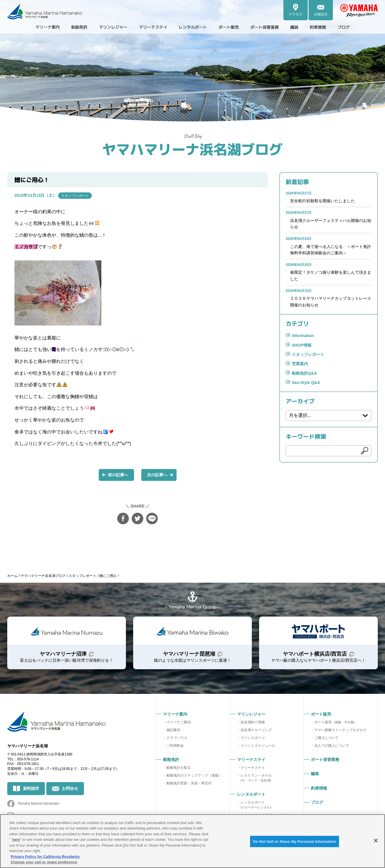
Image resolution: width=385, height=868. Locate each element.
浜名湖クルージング (256, 730)
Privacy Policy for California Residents (45, 857)
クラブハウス (177, 738)
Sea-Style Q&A (306, 382)
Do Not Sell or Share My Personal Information (295, 842)
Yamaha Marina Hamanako (38, 803)
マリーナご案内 (179, 722)
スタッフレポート (75, 195)
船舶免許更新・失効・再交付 (189, 783)
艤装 (305, 27)
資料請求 (31, 788)
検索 (365, 451)
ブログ (358, 27)
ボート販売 (336, 722)
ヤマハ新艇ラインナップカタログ (340, 730)
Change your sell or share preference (44, 862)
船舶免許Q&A (304, 373)
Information (303, 336)
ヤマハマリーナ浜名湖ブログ (192, 149)
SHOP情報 (302, 345)
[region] (192, 841)
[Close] (376, 841)
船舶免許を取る (179, 768)
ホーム (12, 575)
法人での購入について (332, 745)
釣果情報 (330, 27)
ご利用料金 (175, 745)
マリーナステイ (253, 768)
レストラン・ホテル (256, 778)
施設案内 (173, 730)
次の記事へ (157, 475)
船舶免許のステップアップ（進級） (194, 775)
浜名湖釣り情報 (253, 722)
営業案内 (300, 364)
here (16, 840)
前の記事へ (118, 475)
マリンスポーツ (253, 738)
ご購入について (327, 738)
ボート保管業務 (272, 27)
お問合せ (70, 788)
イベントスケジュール (258, 745)
